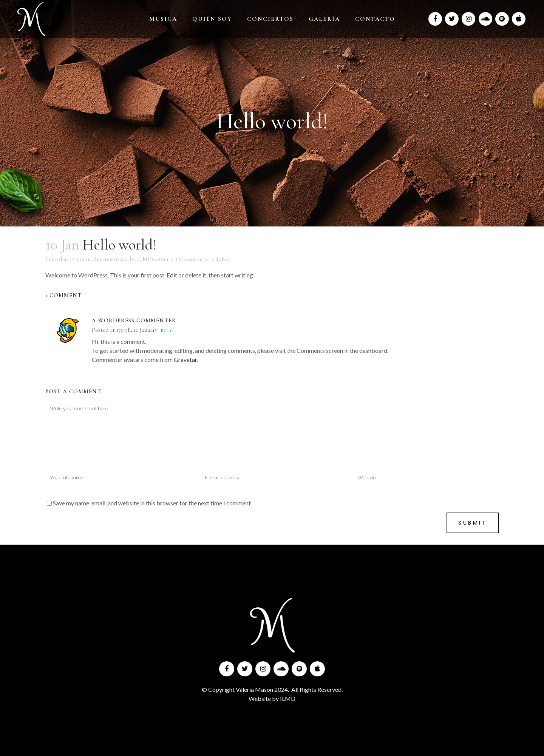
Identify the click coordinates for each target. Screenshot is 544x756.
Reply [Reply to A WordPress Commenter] (166, 331)
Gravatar (185, 360)
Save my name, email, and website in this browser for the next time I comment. (152, 503)
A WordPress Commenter (134, 320)
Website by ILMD (272, 698)
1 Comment (189, 259)
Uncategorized (110, 259)
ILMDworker (153, 259)
